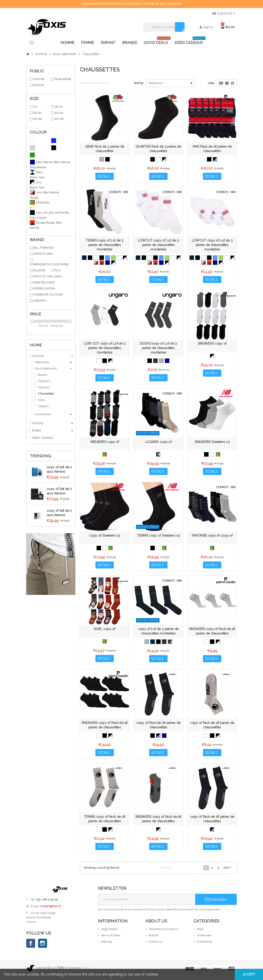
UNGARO (40, 301)
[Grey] (102, 159)
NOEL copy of (105, 632)
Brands (153, 939)
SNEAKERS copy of (212, 345)
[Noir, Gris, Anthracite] (170, 644)
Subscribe (216, 903)
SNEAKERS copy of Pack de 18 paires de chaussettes (212, 634)
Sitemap (106, 946)
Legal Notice (109, 933)
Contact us (155, 946)
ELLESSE (39, 270)
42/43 (59, 113)
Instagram (43, 948)
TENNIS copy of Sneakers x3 (158, 537)
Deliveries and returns (163, 933)
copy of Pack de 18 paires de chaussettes (158, 728)
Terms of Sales (110, 939)
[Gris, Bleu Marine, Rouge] (96, 263)
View (211, 83)
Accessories (204, 946)
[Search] (164, 27)
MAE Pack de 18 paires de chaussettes (212, 149)
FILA (58, 270)
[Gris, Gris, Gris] (161, 362)
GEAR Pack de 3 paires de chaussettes (105, 149)
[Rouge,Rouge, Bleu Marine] (102, 263)
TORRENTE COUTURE (48, 295)
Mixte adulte (63, 79)
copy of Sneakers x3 (105, 537)
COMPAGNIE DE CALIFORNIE (49, 264)
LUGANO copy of (158, 443)
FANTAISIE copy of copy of (212, 537)
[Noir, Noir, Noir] (102, 258)
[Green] (113, 258)
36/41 (59, 107)
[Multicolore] (105, 456)
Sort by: (139, 83)
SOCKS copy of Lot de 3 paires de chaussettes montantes (158, 349)
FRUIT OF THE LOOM (47, 276)
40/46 (59, 119)
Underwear (204, 939)
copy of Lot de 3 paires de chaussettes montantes (158, 634)
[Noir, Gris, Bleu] (215, 159)
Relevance (156, 83)
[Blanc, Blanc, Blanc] (96, 258)
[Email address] (147, 903)
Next (228, 872)
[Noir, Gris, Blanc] (164, 159)
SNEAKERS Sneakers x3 (212, 443)
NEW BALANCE (44, 282)
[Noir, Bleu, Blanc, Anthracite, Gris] (158, 456)
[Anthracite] (164, 644)
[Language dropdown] (224, 13)
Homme (39, 79)
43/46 (38, 119)
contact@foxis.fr (51, 910)
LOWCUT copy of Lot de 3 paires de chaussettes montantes (158, 245)
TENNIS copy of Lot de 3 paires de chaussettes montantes (105, 245)
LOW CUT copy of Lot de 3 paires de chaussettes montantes (105, 349)
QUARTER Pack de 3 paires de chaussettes (158, 149)
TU (35, 107)
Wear (200, 933)
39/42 (38, 113)
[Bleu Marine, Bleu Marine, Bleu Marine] (108, 263)
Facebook (31, 948)
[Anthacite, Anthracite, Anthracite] (155, 362)
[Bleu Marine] (84, 258)
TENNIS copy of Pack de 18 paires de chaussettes (105, 822)
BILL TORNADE (44, 248)
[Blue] (108, 258)
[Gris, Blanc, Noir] (113, 263)
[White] (158, 159)
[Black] (108, 159)
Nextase (86, 972)
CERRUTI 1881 (43, 254)
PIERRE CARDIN (44, 288)
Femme (39, 85)
